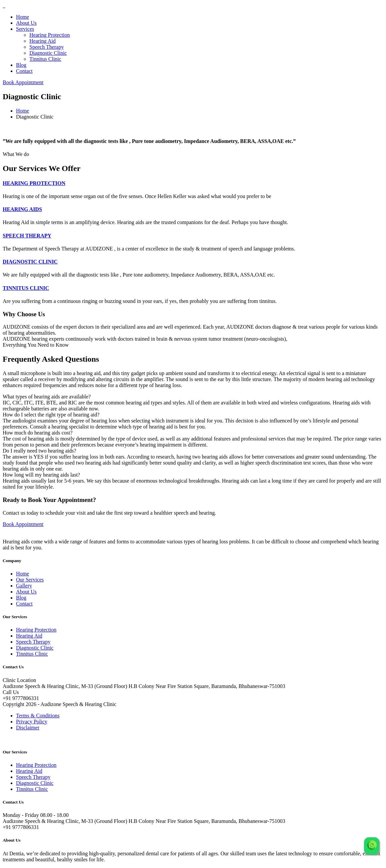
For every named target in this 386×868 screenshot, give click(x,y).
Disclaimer (28, 728)
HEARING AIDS (22, 209)
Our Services (30, 580)
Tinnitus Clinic (45, 59)
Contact (24, 71)
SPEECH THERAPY (27, 236)
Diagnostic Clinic (48, 53)
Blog (21, 65)
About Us (26, 23)
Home (23, 17)
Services (25, 29)
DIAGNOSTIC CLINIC (30, 262)
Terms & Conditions (38, 716)
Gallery (24, 586)
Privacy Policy (32, 722)
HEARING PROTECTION (34, 183)
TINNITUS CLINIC (26, 288)
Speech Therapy (47, 47)
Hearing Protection (50, 35)
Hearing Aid (43, 41)
